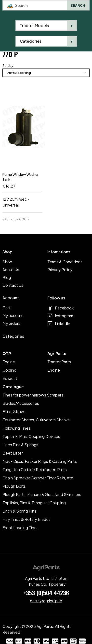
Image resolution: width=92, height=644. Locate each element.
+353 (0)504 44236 (46, 593)
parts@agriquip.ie (46, 601)
